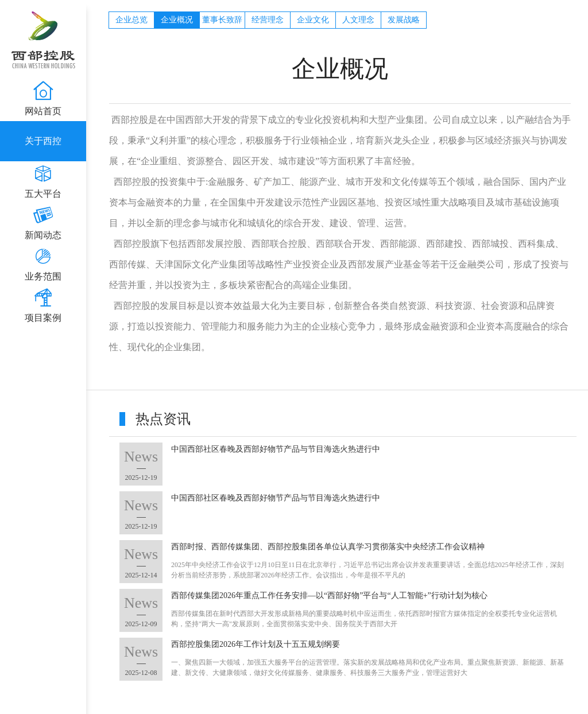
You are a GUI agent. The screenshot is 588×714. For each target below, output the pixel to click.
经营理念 (268, 20)
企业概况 (177, 20)
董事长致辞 (222, 20)
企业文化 (313, 20)
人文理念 (358, 20)
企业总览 (131, 20)
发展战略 (404, 20)
